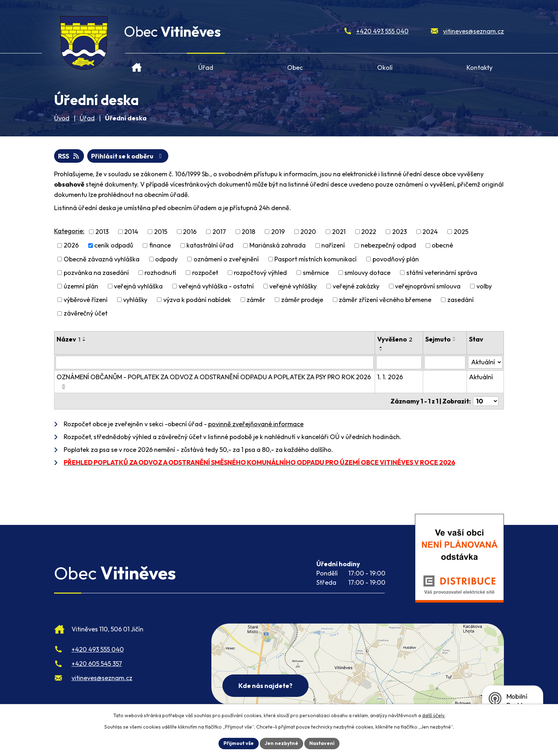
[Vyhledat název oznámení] (215, 363)
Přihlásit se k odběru (128, 156)
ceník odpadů (114, 246)
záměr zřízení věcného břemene (385, 300)
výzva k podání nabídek (197, 300)
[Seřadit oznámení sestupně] (84, 340)
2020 (308, 232)
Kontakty (480, 67)
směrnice (316, 273)
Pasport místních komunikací (315, 259)
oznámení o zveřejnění (226, 259)
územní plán (81, 286)
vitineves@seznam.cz (473, 31)
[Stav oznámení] (485, 362)
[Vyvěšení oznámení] (399, 363)
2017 (219, 232)
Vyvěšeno (395, 339)
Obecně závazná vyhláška (102, 259)
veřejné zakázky (356, 286)
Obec (295, 67)
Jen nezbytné (281, 743)
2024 (430, 232)
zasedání (460, 300)
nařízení (333, 246)
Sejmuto (438, 339)
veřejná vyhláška (138, 286)
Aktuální (481, 377)
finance (160, 246)
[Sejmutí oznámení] (445, 363)
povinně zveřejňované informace (256, 424)
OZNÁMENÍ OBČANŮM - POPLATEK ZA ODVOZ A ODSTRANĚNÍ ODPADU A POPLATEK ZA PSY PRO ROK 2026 (214, 381)
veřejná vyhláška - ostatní (216, 286)
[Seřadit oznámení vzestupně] (84, 338)
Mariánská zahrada (278, 246)
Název (69, 339)
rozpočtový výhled (260, 273)
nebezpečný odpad (388, 246)
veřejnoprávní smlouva (428, 286)
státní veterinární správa (442, 273)
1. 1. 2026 (390, 377)
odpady (166, 259)
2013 (102, 232)
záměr (256, 300)
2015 (161, 232)
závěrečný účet (86, 314)
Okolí (385, 67)
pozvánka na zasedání (96, 273)
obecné (442, 246)
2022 (369, 232)
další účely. (434, 715)
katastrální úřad (210, 246)
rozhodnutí (160, 273)
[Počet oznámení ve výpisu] (486, 401)
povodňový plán (396, 259)
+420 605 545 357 (97, 664)
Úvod (137, 65)
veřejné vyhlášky (293, 286)
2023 (399, 232)
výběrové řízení (86, 300)
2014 (131, 232)
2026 (71, 246)
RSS (69, 156)
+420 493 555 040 (382, 31)
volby (484, 286)
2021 (339, 232)
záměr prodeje (302, 300)
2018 (248, 232)
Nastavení (322, 743)
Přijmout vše (239, 743)
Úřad (206, 67)
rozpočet (205, 273)
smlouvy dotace (367, 273)
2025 (461, 232)
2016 (190, 232)
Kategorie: (69, 231)
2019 (278, 232)
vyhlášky (135, 300)
